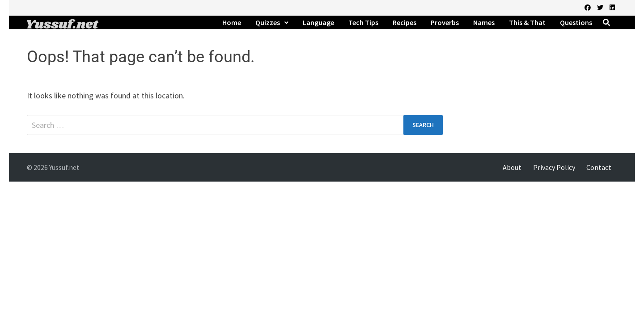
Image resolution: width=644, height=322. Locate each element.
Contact (599, 167)
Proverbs (445, 22)
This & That (527, 22)
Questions (576, 22)
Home (232, 22)
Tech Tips (363, 22)
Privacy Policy (554, 167)
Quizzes (268, 22)
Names (484, 22)
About (512, 167)
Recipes (405, 22)
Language (318, 22)
